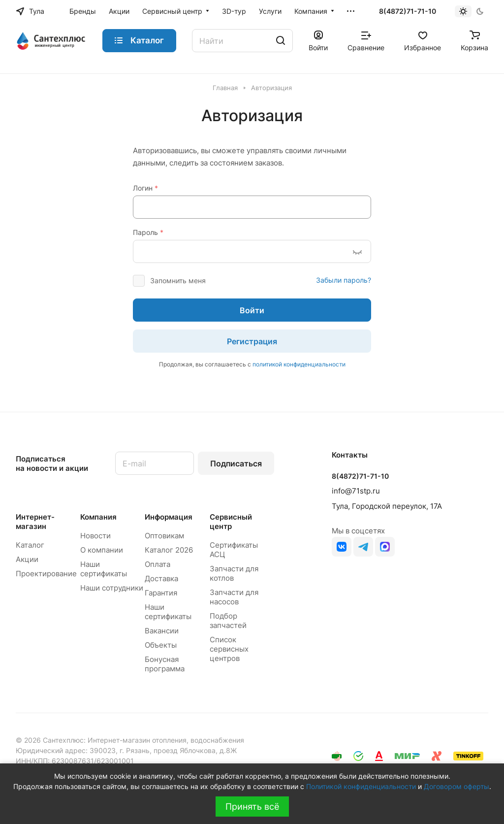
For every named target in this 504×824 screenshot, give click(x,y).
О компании (102, 550)
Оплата (157, 564)
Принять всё (252, 807)
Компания (98, 517)
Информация (169, 517)
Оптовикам (164, 536)
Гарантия (161, 593)
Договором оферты (457, 786)
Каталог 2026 (169, 550)
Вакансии (162, 631)
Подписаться (236, 463)
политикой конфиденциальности (299, 364)
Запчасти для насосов (234, 597)
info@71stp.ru (356, 491)
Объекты (161, 645)
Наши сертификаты (104, 569)
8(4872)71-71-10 (408, 11)
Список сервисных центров (229, 649)
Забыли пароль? (344, 280)
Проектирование (46, 574)
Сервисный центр (231, 522)
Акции (27, 559)
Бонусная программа (165, 664)
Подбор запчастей (228, 621)
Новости (95, 536)
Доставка (161, 578)
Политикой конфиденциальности (361, 786)
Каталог (30, 545)
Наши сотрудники (112, 588)
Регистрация (252, 341)
